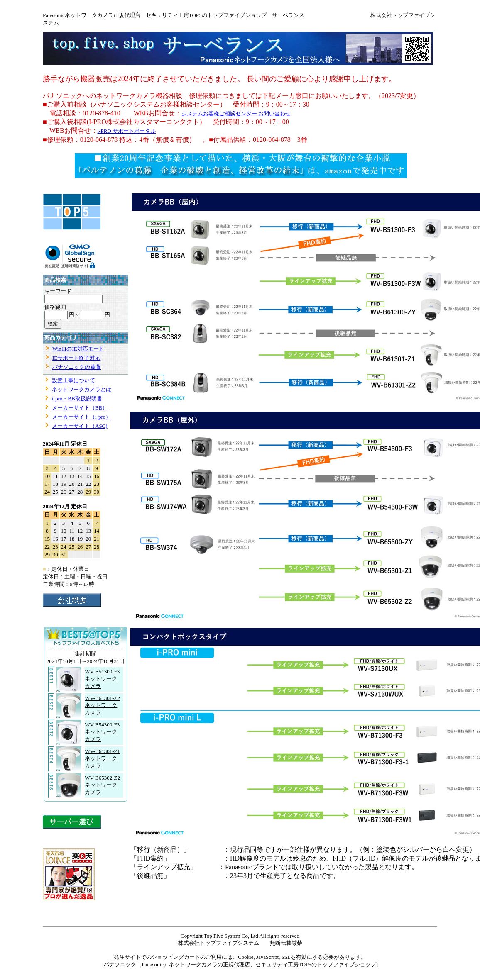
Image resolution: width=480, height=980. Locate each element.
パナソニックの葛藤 (77, 367)
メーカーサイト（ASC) (80, 426)
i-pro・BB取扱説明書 (77, 399)
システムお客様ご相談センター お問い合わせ (236, 113)
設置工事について (73, 380)
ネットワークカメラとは (82, 389)
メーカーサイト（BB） (80, 408)
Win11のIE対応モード (78, 349)
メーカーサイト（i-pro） (81, 417)
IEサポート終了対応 (76, 358)
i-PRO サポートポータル (127, 131)
